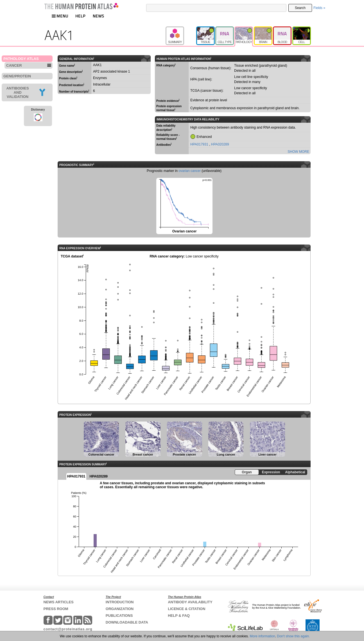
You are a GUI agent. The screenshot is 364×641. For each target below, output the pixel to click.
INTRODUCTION (120, 602)
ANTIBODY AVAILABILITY (190, 602)
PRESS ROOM (56, 609)
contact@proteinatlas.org (68, 629)
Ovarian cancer (184, 206)
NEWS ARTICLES (59, 602)
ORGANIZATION (120, 609)
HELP (80, 16)
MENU (60, 16)
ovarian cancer (190, 171)
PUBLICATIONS (119, 616)
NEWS (99, 16)
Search (300, 8)
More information (263, 636)
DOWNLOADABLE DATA (127, 622)
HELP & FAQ (179, 616)
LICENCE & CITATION (186, 609)
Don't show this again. (293, 636)
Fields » (319, 8)
